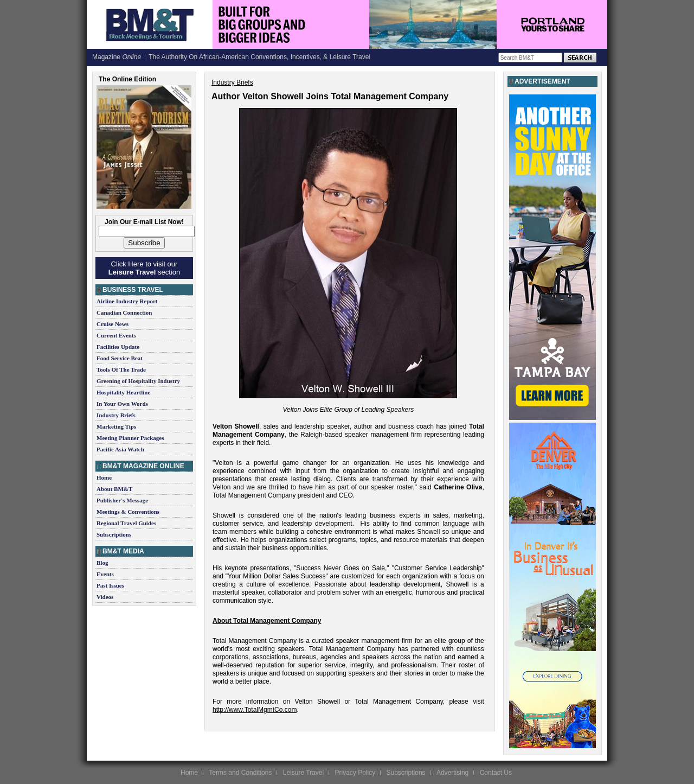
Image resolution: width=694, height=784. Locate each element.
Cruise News (113, 324)
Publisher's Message (122, 500)
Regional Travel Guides (126, 523)
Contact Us (496, 773)
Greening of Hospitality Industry (138, 381)
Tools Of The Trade (121, 369)
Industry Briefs (116, 415)
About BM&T (114, 489)
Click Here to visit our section (144, 268)
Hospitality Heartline (123, 392)
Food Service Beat (120, 358)
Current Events (116, 335)
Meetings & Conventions (128, 512)
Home (104, 477)
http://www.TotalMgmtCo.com (255, 710)
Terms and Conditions (240, 773)
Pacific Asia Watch (120, 449)
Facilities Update (118, 347)
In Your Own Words (122, 404)
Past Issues (110, 585)
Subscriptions (114, 534)
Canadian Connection (124, 313)
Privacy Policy (355, 773)
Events (105, 574)
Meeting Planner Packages (130, 438)
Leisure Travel (303, 773)
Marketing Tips (116, 426)
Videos (105, 597)
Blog (102, 563)
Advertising (452, 773)
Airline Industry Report (127, 301)
